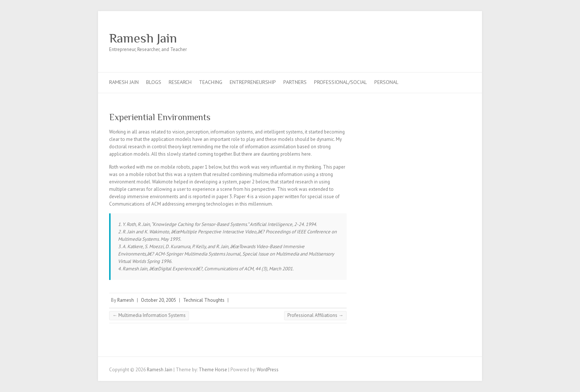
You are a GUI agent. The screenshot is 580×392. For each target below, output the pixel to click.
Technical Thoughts (204, 300)
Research (180, 82)
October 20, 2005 (159, 300)
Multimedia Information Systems (149, 315)
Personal (386, 82)
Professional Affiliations (315, 315)
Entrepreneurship (253, 82)
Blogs (154, 82)
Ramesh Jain (143, 38)
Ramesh (126, 300)
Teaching (211, 82)
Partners (295, 82)
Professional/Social (340, 82)
